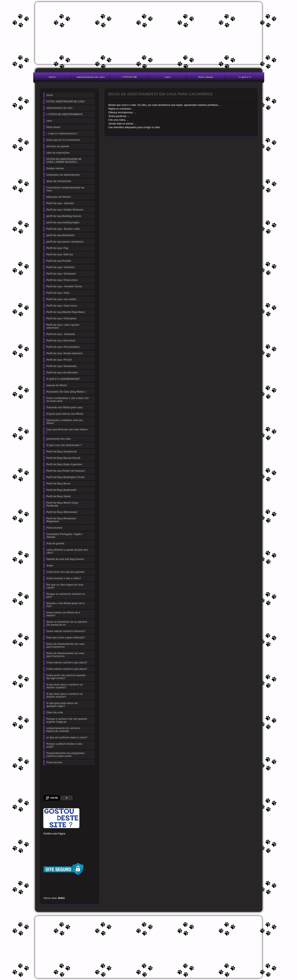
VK (67, 847)
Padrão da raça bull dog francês (65, 559)
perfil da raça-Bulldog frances (64, 216)
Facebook (46, 840)
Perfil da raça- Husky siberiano (64, 353)
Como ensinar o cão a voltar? (64, 578)
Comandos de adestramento (63, 175)
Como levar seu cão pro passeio (65, 572)
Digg (81, 840)
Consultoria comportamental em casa (65, 189)
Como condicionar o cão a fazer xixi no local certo (68, 400)
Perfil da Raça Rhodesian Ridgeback (61, 520)
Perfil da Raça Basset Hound (63, 458)
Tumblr (74, 840)
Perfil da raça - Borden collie (63, 229)
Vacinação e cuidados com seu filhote (65, 422)
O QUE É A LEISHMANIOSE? (63, 379)
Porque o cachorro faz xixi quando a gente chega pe (67, 720)
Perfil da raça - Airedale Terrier (64, 286)
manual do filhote (57, 385)
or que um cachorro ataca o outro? (67, 737)
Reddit (88, 840)
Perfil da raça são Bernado (62, 373)
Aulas (50, 566)
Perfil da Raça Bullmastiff (61, 490)
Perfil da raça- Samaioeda (61, 366)
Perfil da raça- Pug (57, 248)
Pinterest (60, 840)
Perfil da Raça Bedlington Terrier (66, 477)
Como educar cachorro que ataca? (67, 663)
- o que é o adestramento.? (244, 78)
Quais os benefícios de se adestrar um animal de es (67, 623)
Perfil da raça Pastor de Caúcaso (66, 471)
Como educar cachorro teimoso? (66, 631)
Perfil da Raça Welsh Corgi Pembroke (62, 504)
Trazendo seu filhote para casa (64, 407)
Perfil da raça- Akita (58, 293)
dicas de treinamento (59, 181)
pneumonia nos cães (59, 439)
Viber (81, 847)
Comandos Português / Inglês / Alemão (65, 536)
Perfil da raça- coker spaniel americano (63, 326)
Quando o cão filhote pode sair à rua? (66, 605)
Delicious (53, 847)
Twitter (53, 840)
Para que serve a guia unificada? (66, 638)
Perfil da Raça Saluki (59, 496)
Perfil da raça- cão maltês (61, 299)
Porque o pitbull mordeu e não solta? (64, 745)
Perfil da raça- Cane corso (62, 306)
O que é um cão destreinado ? (64, 445)
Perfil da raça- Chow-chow (62, 280)
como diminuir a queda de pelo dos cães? (67, 551)
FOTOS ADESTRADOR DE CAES (65, 102)
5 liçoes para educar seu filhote (65, 414)
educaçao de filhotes (59, 197)
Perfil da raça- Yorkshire (61, 267)
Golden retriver (55, 168)
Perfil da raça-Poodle (59, 261)
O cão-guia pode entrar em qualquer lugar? (62, 705)
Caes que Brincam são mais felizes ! (67, 431)
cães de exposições (58, 153)
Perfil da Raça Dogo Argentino (64, 464)
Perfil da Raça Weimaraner (62, 512)
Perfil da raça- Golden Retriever (65, 210)
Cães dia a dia (55, 713)
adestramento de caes (91, 77)
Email (88, 847)
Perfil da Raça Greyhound (62, 452)
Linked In (67, 840)
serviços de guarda (58, 146)
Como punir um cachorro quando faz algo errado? (66, 677)
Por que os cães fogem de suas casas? (65, 586)
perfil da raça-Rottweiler (61, 235)
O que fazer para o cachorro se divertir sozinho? (65, 686)
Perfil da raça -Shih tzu (60, 254)
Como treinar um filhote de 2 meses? (63, 614)
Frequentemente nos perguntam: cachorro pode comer (66, 755)
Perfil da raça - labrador (60, 203)
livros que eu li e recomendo (63, 140)
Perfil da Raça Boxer (58, 484)
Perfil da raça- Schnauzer (61, 274)
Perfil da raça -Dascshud (61, 341)
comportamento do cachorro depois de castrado (63, 730)
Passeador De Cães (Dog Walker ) (66, 392)
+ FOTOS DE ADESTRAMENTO (129, 78)
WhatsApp (74, 847)
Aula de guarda (55, 543)
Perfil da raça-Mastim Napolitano (66, 312)
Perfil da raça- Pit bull (59, 360)
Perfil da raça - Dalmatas (61, 334)
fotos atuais (206, 77)
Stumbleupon (46, 847)
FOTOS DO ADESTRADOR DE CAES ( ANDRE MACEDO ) (64, 161)
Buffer (60, 847)
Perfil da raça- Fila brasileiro (63, 347)
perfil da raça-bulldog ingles (63, 223)
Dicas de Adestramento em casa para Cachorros (65, 645)
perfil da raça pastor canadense (65, 242)
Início (52, 77)
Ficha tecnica (54, 528)
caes (167, 77)
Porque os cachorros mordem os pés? (66, 595)
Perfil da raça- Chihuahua (61, 318)
